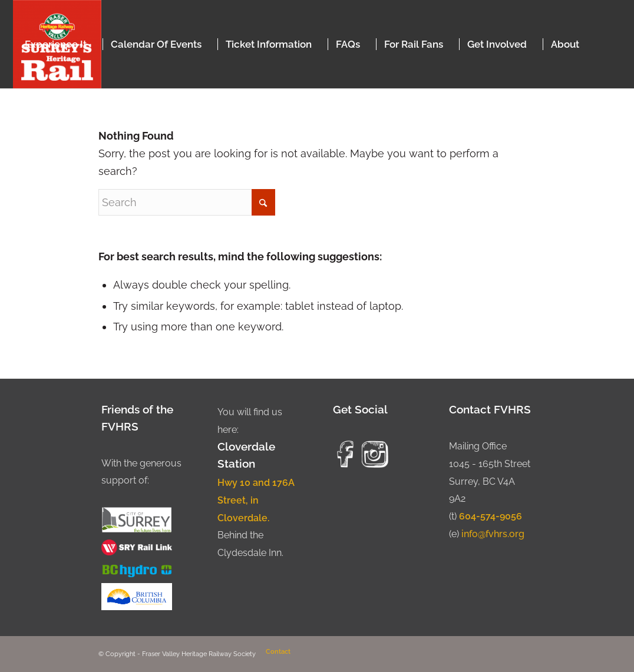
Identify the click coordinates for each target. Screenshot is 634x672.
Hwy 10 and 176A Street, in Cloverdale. (256, 500)
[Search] (187, 202)
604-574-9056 (491, 516)
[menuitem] (56, 44)
